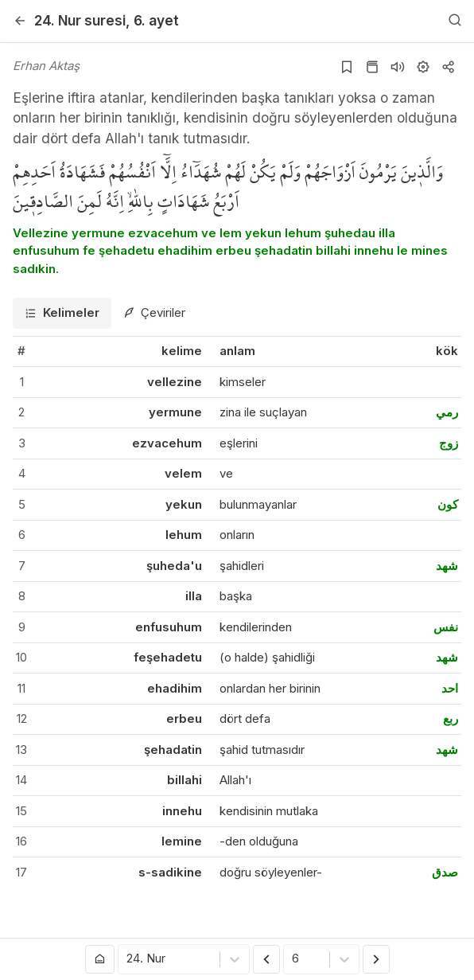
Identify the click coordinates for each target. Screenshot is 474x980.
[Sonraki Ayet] (376, 959)
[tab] (62, 313)
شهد (447, 566)
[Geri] (20, 21)
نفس (446, 627)
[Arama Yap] (455, 21)
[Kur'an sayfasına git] (372, 67)
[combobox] (128, 960)
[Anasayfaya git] (100, 959)
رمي (447, 412)
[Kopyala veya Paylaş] (449, 67)
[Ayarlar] (423, 67)
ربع (451, 718)
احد (450, 688)
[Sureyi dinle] (398, 67)
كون (448, 504)
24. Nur (80, 20)
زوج (449, 443)
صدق (445, 872)
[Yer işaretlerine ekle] (347, 67)
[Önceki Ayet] (266, 959)
